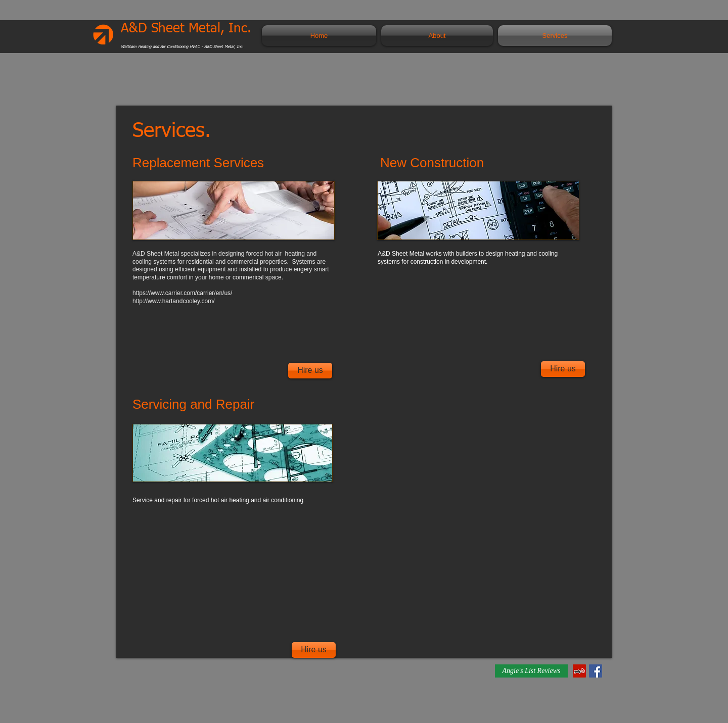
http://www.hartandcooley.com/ (174, 301)
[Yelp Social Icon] (579, 671)
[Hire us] (310, 371)
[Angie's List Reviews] (531, 671)
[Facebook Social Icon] (596, 671)
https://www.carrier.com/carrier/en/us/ (182, 293)
